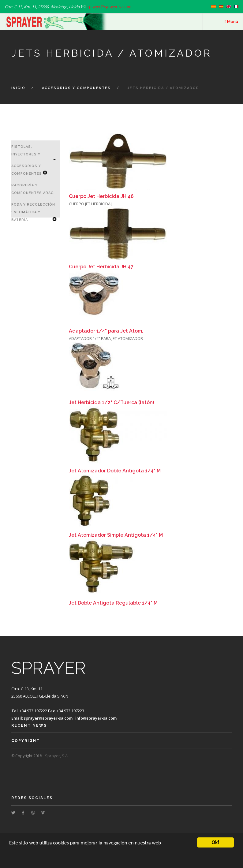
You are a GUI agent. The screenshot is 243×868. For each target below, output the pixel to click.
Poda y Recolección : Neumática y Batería (33, 212)
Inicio (18, 88)
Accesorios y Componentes (76, 88)
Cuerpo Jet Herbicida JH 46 (101, 196)
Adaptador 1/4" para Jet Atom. (106, 331)
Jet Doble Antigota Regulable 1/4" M (113, 603)
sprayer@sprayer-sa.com (48, 718)
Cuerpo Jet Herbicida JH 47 (101, 267)
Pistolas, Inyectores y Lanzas (26, 154)
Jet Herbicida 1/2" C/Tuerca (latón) (111, 402)
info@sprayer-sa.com (96, 718)
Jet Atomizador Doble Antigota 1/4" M (115, 471)
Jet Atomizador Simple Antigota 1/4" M (116, 535)
